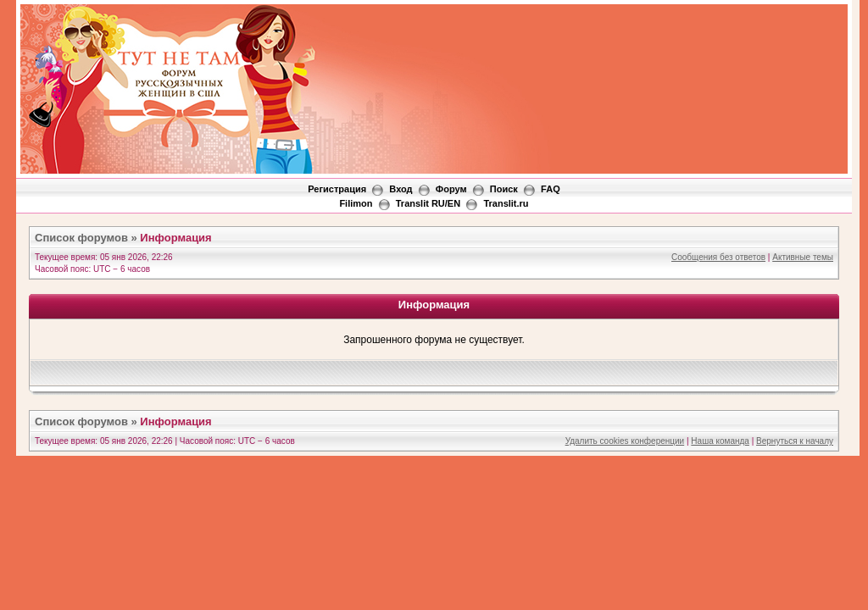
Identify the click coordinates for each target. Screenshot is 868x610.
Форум (451, 189)
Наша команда (720, 441)
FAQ (551, 189)
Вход (401, 189)
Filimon (356, 203)
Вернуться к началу (795, 441)
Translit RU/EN (428, 203)
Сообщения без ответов (718, 257)
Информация (175, 238)
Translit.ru (506, 203)
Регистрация (337, 189)
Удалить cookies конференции (625, 441)
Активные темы (803, 257)
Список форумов (81, 238)
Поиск (504, 189)
